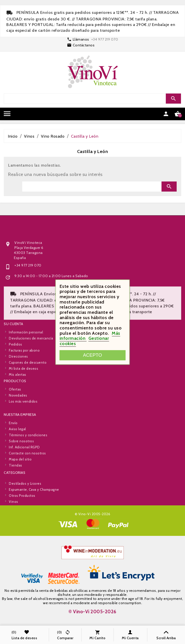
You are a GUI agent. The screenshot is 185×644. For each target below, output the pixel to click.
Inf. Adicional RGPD (24, 470)
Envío (13, 446)
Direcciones (18, 379)
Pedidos (16, 367)
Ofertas (15, 400)
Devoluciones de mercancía (31, 361)
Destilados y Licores (25, 497)
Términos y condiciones (28, 458)
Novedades (18, 406)
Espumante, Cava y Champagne (34, 503)
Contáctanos (84, 45)
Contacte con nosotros (27, 476)
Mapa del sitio (20, 482)
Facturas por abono (24, 373)
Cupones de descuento (28, 385)
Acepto (93, 355)
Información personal (26, 355)
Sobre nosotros (21, 464)
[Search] (92, 99)
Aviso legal (17, 452)
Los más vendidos (23, 412)
